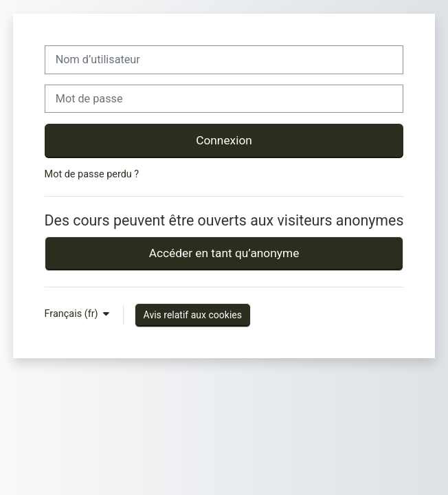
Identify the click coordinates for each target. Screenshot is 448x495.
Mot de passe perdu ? (92, 174)
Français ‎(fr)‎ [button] (73, 314)
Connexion (224, 140)
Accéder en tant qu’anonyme (224, 253)
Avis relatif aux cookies (193, 315)
